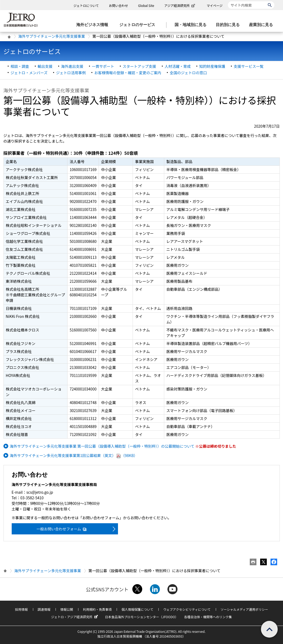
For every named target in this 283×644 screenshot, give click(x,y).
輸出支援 (45, 66)
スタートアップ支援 (140, 66)
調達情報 (44, 609)
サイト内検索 (228, 1)
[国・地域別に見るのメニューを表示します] (192, 25)
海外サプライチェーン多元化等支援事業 (52, 36)
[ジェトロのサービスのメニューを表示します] (139, 25)
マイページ (215, 5)
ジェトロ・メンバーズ (29, 73)
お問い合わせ (119, 5)
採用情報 (21, 609)
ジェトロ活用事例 (71, 73)
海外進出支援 (72, 66)
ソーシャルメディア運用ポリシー (244, 609)
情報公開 (67, 609)
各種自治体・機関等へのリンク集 (208, 617)
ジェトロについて (86, 5)
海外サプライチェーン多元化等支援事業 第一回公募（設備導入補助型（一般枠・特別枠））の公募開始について (102, 446)
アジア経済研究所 (180, 5)
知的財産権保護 (212, 66)
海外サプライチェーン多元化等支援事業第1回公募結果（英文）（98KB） (74, 455)
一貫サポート (103, 66)
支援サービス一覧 (249, 66)
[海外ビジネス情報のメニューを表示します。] (94, 25)
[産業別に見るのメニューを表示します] (263, 25)
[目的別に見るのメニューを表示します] (229, 25)
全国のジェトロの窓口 (188, 73)
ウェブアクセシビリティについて (187, 609)
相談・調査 (20, 66)
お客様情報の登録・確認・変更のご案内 (128, 73)
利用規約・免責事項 (97, 609)
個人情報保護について (137, 609)
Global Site (146, 5)
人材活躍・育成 (178, 66)
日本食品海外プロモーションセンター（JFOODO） (142, 617)
